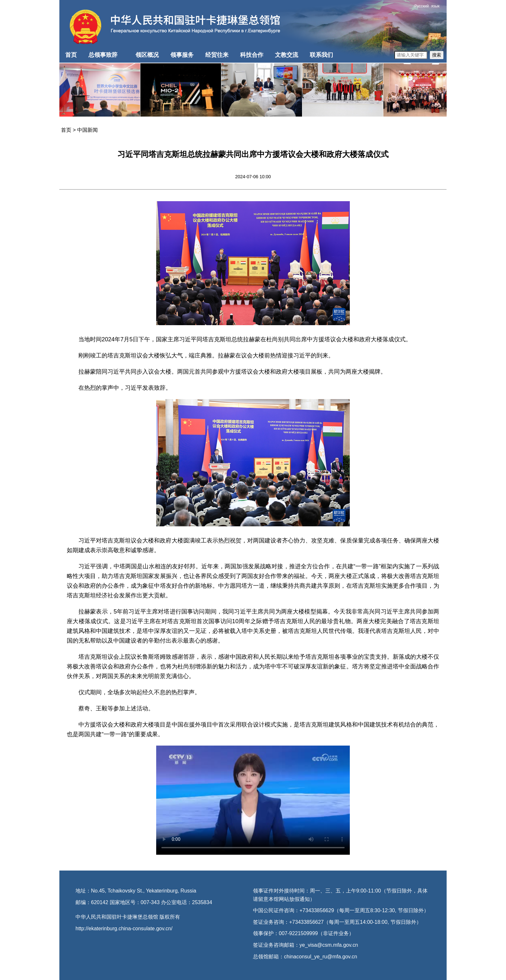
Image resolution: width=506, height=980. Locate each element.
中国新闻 (87, 130)
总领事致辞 (103, 55)
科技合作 (252, 55)
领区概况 (147, 55)
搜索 (437, 55)
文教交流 (287, 55)
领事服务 (182, 55)
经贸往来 (217, 55)
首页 (71, 55)
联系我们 (321, 55)
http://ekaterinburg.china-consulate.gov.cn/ (124, 928)
